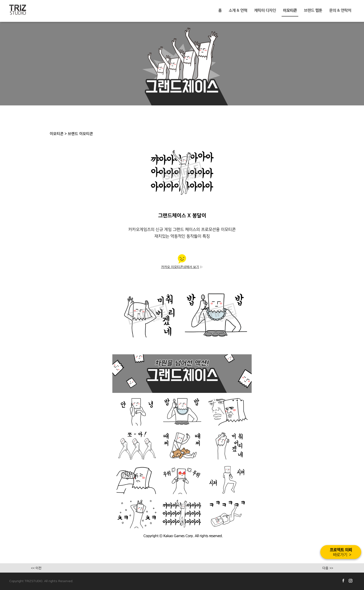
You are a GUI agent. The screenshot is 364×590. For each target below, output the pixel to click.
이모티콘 (290, 10)
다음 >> (328, 568)
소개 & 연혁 (238, 10)
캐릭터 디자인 (265, 10)
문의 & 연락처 (340, 10)
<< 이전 (36, 568)
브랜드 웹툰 (313, 10)
